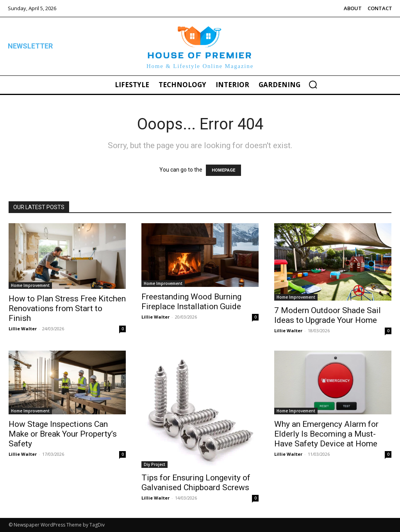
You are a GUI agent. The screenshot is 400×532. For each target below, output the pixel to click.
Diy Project (154, 464)
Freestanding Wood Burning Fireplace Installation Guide (191, 302)
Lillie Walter (23, 329)
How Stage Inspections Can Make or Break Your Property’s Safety (63, 434)
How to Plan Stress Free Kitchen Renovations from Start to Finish (67, 308)
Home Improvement (30, 285)
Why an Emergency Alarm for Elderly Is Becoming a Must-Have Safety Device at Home (326, 434)
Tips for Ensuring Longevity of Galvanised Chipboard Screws (196, 483)
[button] (313, 84)
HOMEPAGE (223, 170)
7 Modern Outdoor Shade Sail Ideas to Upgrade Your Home (328, 315)
